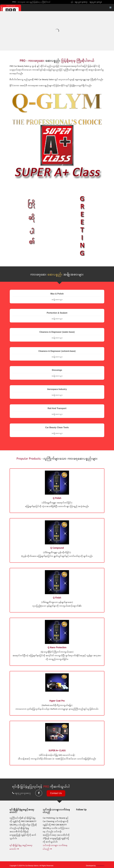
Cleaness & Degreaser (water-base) (57, 335)
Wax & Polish (57, 297)
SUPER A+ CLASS (57, 751)
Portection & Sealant (57, 316)
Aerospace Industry (57, 392)
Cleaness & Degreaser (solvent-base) (57, 354)
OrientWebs (100, 866)
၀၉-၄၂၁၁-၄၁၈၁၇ (22, 793)
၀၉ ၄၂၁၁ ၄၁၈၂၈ (96, 2)
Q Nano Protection (57, 648)
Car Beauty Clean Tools (57, 430)
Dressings (57, 373)
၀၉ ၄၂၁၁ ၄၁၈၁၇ (81, 2)
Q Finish (57, 598)
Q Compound (57, 548)
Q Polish (57, 498)
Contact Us (56, 793)
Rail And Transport (57, 411)
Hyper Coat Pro (57, 701)
